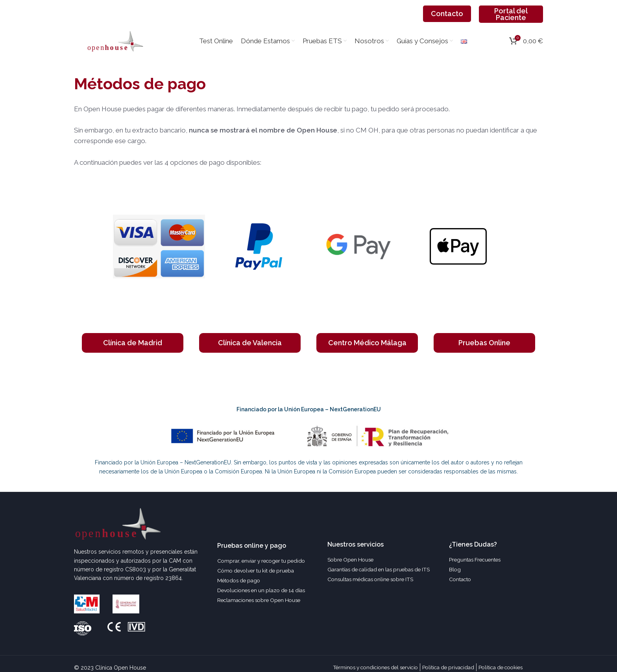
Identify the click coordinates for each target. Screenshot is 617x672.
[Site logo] (115, 50)
